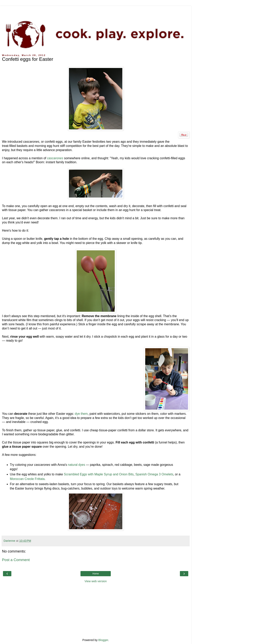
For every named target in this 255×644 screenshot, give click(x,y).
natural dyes (76, 465)
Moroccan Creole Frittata (27, 479)
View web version (96, 581)
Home (96, 574)
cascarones (55, 158)
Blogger (103, 640)
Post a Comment (16, 560)
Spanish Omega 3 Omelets (154, 474)
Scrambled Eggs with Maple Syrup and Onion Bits (99, 474)
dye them (81, 414)
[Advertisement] (96, 11)
